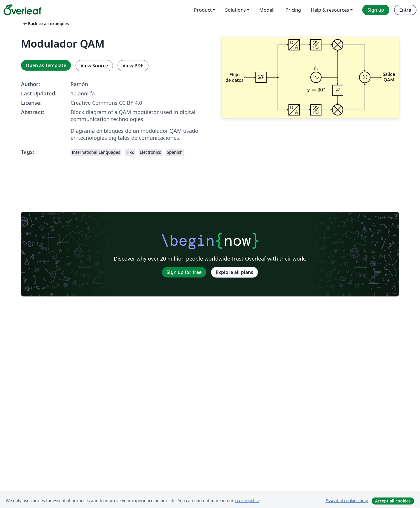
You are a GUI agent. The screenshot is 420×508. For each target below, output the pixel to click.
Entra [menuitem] (405, 10)
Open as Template (46, 65)
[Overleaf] (22, 10)
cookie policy (247, 501)
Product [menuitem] (203, 10)
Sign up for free (184, 272)
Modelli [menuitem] (267, 10)
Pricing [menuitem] (293, 10)
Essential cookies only (347, 501)
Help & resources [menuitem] (330, 10)
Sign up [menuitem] (376, 10)
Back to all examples (45, 23)
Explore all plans (235, 272)
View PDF (133, 66)
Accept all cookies (393, 501)
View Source (94, 66)
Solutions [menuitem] (236, 10)
